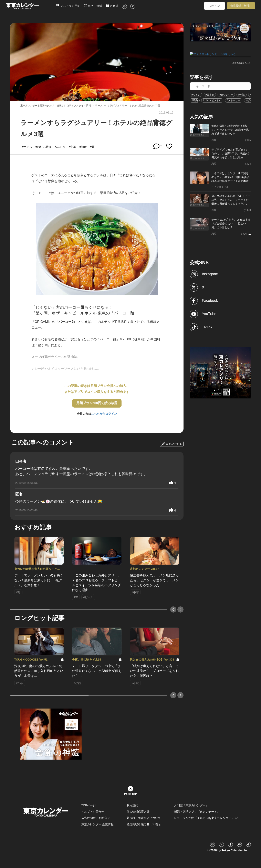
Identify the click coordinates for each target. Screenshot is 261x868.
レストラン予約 (68, 6)
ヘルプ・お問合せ (93, 812)
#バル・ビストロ (212, 100)
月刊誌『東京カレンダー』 (191, 805)
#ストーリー (234, 100)
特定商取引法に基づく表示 (144, 824)
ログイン (215, 6)
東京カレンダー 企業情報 (97, 824)
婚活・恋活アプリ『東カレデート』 (197, 812)
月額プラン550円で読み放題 (97, 403)
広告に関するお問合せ (96, 818)
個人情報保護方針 (138, 812)
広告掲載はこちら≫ (242, 63)
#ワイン (196, 94)
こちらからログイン (104, 414)
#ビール (250, 100)
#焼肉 (195, 100)
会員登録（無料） (241, 6)
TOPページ (89, 805)
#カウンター (226, 94)
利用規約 (132, 805)
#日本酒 (210, 94)
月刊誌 (112, 6)
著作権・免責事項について (144, 818)
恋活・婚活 (93, 6)
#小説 (242, 94)
